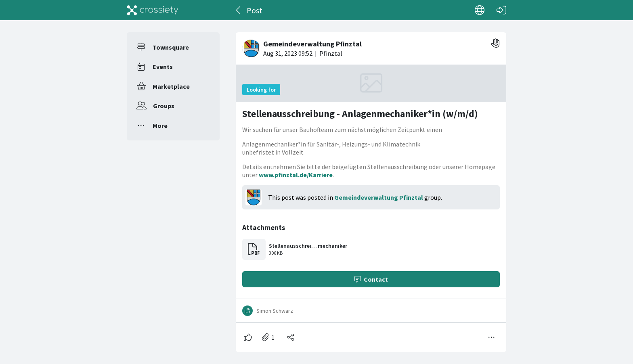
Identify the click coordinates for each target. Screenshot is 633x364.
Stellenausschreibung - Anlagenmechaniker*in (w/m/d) (360, 114)
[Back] (239, 10)
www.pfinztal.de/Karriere (296, 175)
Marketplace (171, 86)
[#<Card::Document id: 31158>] (371, 189)
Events (163, 67)
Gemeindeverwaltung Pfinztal (379, 197)
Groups (164, 106)
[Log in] (501, 10)
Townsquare (171, 47)
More (160, 126)
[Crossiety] (153, 10)
